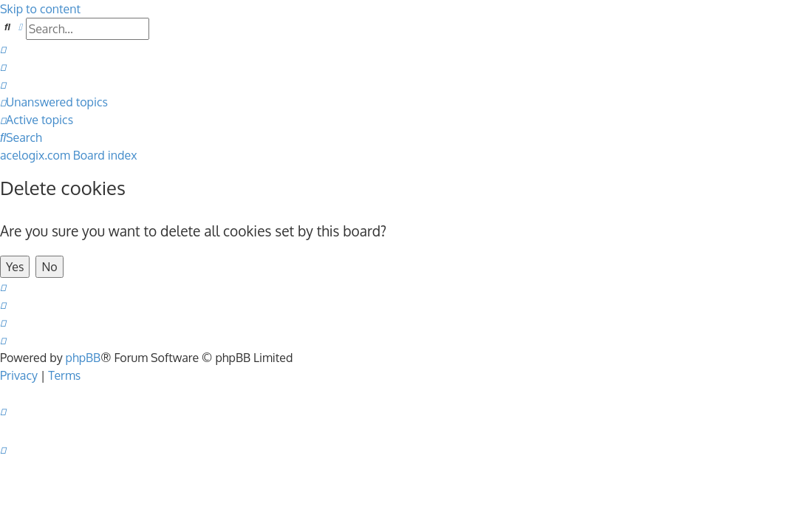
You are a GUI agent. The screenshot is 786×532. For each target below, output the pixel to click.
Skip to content (40, 9)
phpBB (83, 358)
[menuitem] (3, 49)
